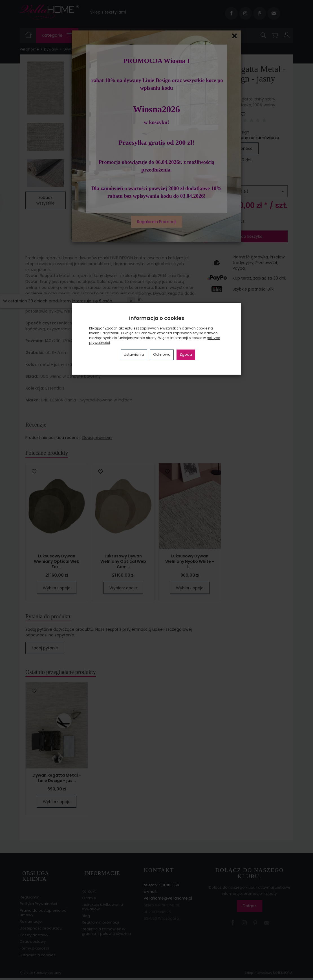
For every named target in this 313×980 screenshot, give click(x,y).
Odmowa (162, 354)
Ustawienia (134, 354)
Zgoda (186, 354)
